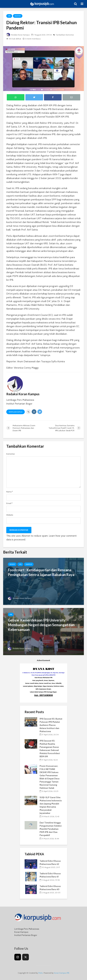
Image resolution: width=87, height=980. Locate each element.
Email (9, 503)
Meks (41, 973)
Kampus (29, 564)
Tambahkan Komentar (66, 35)
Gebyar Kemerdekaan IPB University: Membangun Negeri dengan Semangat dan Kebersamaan (41, 625)
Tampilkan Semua (16, 412)
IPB (9, 16)
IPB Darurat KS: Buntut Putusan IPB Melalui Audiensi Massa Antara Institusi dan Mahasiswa (51, 725)
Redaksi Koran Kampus (19, 35)
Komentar (11, 454)
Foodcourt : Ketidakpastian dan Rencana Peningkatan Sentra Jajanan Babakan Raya (41, 572)
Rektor (18, 16)
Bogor (12, 564)
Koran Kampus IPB (62, 973)
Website (10, 515)
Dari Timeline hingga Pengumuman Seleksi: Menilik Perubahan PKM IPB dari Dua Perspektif (51, 829)
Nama (10, 492)
